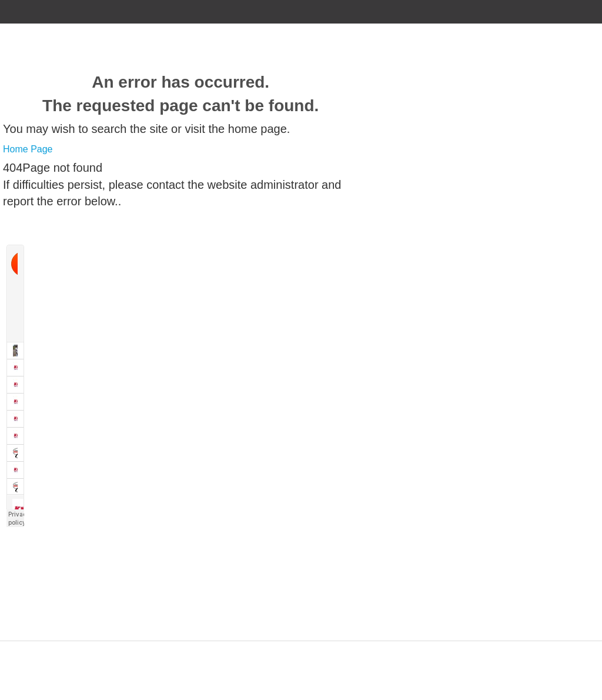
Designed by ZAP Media (301, 648)
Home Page (28, 149)
